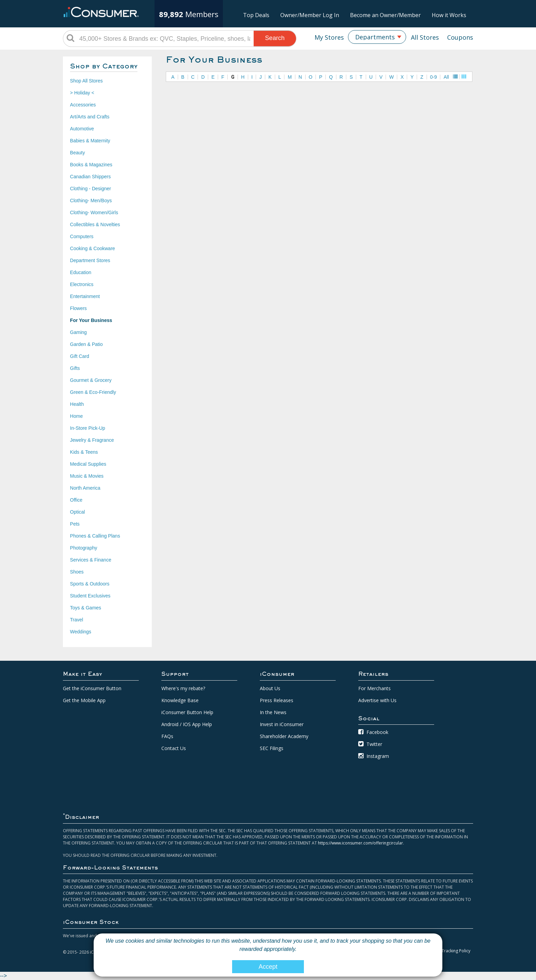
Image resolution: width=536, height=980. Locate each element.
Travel (77, 620)
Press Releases (277, 700)
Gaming (78, 332)
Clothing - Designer (91, 189)
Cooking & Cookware (93, 248)
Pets (75, 524)
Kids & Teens (84, 452)
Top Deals (256, 15)
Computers (82, 236)
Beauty (78, 153)
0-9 (433, 77)
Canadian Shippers (90, 177)
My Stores (329, 37)
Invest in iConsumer (282, 724)
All (446, 77)
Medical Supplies (88, 464)
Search (275, 38)
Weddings (81, 632)
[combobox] (377, 37)
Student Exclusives (90, 596)
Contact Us (174, 748)
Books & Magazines (91, 165)
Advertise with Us (377, 700)
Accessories (83, 105)
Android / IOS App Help (187, 724)
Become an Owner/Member (385, 15)
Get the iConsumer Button (92, 688)
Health (77, 404)
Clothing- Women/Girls (94, 212)
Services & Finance (91, 560)
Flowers (78, 308)
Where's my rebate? (183, 688)
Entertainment (85, 296)
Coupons (460, 37)
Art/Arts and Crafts (90, 117)
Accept (268, 967)
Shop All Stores (86, 81)
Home (76, 416)
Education (81, 272)
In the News (273, 712)
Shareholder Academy (284, 736)
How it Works (449, 15)
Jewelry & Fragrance (92, 440)
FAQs (167, 736)
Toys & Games (86, 608)
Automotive (82, 129)
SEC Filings (272, 748)
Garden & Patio (86, 344)
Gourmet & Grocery (91, 380)
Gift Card (80, 356)
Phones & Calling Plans (95, 536)
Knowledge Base (180, 700)
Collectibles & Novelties (95, 224)
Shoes (77, 572)
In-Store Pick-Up (88, 428)
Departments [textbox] (375, 37)
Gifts (75, 368)
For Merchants (374, 688)
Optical (78, 512)
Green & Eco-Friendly (93, 392)
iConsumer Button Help (187, 712)
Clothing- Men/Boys (91, 201)
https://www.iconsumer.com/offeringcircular (360, 843)
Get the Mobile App (84, 700)
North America (85, 488)
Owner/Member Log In (310, 15)
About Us (270, 688)
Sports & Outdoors (90, 584)
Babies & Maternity (90, 141)
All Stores (425, 37)
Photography (84, 548)
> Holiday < (82, 93)
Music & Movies (87, 476)
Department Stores (90, 260)
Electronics (82, 284)
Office (76, 500)
